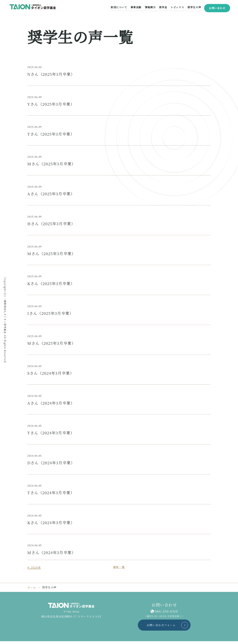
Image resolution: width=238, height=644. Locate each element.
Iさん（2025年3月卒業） (51, 315)
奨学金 (165, 7)
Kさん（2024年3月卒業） (52, 525)
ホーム (32, 590)
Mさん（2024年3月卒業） (53, 555)
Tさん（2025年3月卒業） (52, 134)
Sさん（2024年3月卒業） (52, 375)
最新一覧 (119, 570)
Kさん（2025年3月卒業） (52, 285)
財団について (122, 7)
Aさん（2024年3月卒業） (52, 405)
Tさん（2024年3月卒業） (52, 435)
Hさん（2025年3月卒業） (52, 224)
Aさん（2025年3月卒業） (52, 194)
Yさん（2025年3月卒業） (52, 104)
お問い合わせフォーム (160, 628)
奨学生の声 (194, 7)
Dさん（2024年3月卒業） (52, 465)
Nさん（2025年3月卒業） (52, 74)
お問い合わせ (217, 7)
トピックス (178, 7)
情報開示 (152, 7)
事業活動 (139, 7)
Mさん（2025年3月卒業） (52, 164)
